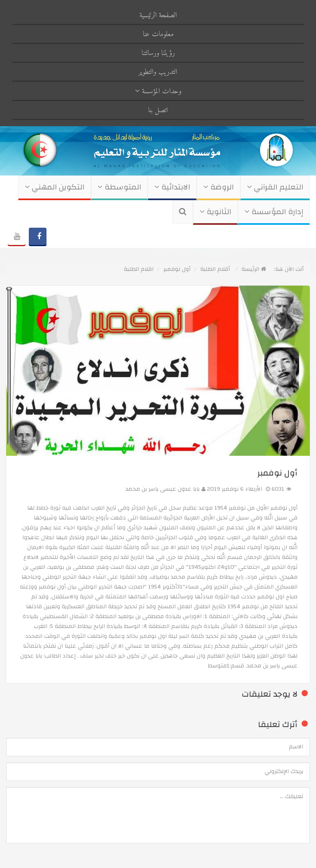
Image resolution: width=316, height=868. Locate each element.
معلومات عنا (158, 34)
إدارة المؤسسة (274, 212)
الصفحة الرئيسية (158, 15)
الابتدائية (172, 187)
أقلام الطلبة (215, 269)
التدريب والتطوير (158, 72)
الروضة (218, 187)
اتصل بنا (158, 110)
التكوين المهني (55, 187)
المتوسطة (119, 187)
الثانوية (215, 212)
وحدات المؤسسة (158, 91)
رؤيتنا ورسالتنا (158, 53)
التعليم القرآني (275, 187)
